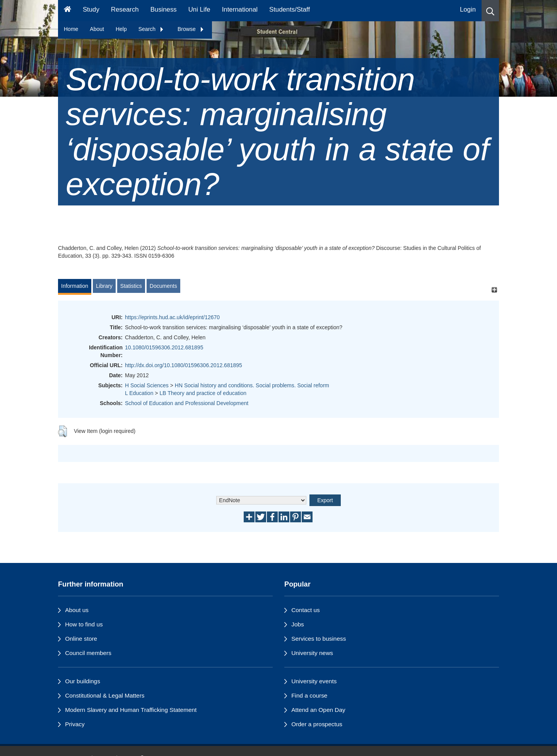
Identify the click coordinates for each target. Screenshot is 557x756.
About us (77, 610)
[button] (490, 11)
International (240, 9)
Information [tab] (75, 286)
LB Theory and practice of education (203, 393)
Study (91, 9)
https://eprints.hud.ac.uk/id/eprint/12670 (172, 317)
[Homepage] (67, 11)
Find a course (309, 695)
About (97, 29)
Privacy (75, 724)
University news (312, 653)
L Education (139, 393)
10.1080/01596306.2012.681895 (164, 347)
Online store (81, 639)
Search (151, 29)
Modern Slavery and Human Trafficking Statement (131, 710)
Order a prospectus (317, 724)
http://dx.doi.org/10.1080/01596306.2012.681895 (184, 365)
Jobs (298, 624)
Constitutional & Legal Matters (105, 695)
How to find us (84, 624)
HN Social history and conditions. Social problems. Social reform (252, 385)
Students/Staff (290, 9)
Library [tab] (104, 286)
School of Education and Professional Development (187, 403)
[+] (494, 290)
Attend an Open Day (318, 710)
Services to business (319, 639)
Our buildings (83, 681)
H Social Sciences (147, 385)
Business (164, 9)
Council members (88, 653)
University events (314, 681)
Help (121, 29)
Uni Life (199, 9)
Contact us (306, 610)
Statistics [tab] (131, 286)
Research (125, 9)
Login (468, 9)
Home (71, 29)
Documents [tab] (163, 286)
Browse (191, 29)
